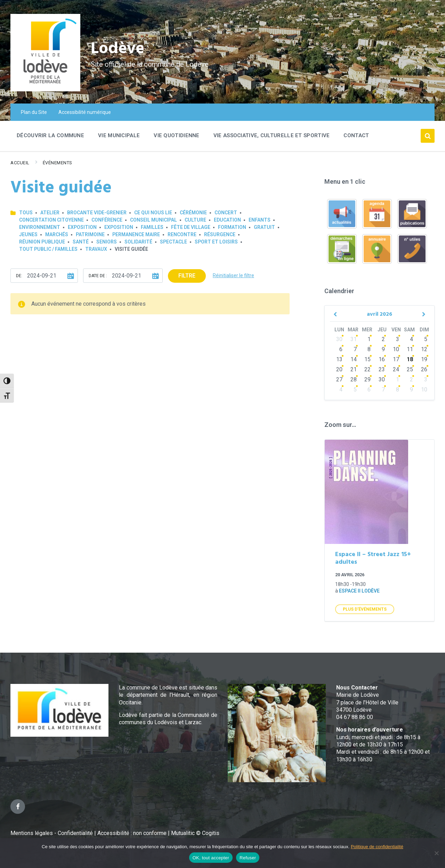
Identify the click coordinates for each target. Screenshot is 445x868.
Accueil (20, 163)
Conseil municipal (153, 220)
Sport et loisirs (216, 242)
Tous (26, 213)
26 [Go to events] (424, 369)
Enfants (260, 220)
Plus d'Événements (365, 609)
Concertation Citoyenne (51, 220)
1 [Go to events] (369, 339)
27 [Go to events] (339, 379)
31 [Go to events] (354, 339)
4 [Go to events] (411, 339)
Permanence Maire (136, 234)
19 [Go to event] (424, 359)
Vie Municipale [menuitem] (119, 135)
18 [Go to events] (410, 359)
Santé (81, 242)
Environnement (40, 227)
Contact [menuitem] (356, 135)
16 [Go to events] (382, 359)
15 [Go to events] (367, 359)
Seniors (107, 242)
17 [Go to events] (396, 359)
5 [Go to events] (355, 390)
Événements (58, 163)
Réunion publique (42, 242)
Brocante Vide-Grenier (97, 213)
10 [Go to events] (396, 349)
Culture (195, 220)
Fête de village (191, 227)
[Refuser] (436, 853)
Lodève (118, 49)
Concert (226, 213)
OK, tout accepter (211, 858)
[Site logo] (45, 89)
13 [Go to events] (339, 359)
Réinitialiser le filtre (233, 275)
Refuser (248, 858)
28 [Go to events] (354, 379)
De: (19, 276)
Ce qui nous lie (153, 213)
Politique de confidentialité (377, 847)
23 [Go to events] (382, 369)
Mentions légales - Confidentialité (52, 833)
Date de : (98, 276)
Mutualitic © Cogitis (195, 833)
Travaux (96, 249)
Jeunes (28, 234)
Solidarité (138, 242)
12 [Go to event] (424, 349)
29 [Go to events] (367, 379)
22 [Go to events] (367, 369)
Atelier (50, 213)
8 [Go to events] (369, 349)
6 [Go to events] (341, 349)
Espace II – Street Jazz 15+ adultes (373, 559)
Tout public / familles (48, 249)
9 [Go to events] (383, 349)
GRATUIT (264, 227)
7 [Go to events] (355, 349)
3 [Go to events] (398, 339)
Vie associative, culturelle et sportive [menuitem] (272, 135)
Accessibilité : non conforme (133, 833)
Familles (152, 227)
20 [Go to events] (339, 369)
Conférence (107, 220)
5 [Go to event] (426, 339)
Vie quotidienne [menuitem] (177, 135)
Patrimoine (90, 234)
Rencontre (182, 234)
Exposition (82, 227)
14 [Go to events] (354, 359)
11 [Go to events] (410, 349)
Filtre (187, 276)
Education (227, 220)
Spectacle (173, 242)
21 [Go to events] (354, 369)
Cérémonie (193, 213)
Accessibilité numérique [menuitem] (85, 112)
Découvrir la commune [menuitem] (50, 135)
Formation (232, 227)
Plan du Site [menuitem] (34, 112)
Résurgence (220, 234)
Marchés (57, 234)
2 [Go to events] (383, 339)
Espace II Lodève (359, 591)
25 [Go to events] (410, 369)
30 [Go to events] (339, 339)
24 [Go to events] (396, 369)
